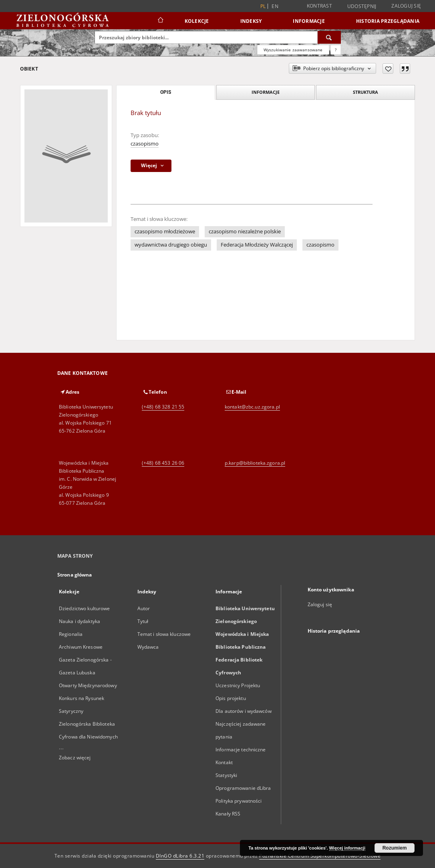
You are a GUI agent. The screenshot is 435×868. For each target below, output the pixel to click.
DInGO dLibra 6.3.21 (180, 856)
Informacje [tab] (266, 92)
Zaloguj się (406, 6)
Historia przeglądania (388, 21)
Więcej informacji (347, 848)
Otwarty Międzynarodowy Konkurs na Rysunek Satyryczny (88, 698)
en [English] (275, 6)
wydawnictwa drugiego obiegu (171, 245)
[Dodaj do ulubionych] (388, 69)
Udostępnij (362, 6)
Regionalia (71, 634)
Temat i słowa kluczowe (164, 634)
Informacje (309, 21)
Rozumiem (395, 848)
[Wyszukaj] (329, 37)
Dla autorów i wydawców (244, 711)
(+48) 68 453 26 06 (163, 463)
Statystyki (226, 775)
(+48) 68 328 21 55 (163, 407)
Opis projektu (231, 698)
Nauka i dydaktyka (80, 621)
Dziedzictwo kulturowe (85, 608)
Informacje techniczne (241, 750)
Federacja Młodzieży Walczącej (257, 245)
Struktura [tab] (366, 92)
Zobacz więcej (75, 758)
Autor (144, 608)
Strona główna (75, 575)
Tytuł (143, 621)
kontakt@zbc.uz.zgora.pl (252, 407)
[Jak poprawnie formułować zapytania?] (336, 50)
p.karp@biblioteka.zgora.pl (255, 463)
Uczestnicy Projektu (238, 685)
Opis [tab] (166, 92)
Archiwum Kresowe (81, 647)
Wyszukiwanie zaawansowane (293, 50)
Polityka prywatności (239, 801)
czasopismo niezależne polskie (245, 232)
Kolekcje (197, 21)
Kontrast (319, 6)
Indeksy (251, 21)
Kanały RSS (228, 814)
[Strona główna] (160, 21)
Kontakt (224, 762)
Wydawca (148, 647)
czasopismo (145, 144)
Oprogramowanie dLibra (243, 788)
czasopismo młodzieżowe (165, 232)
